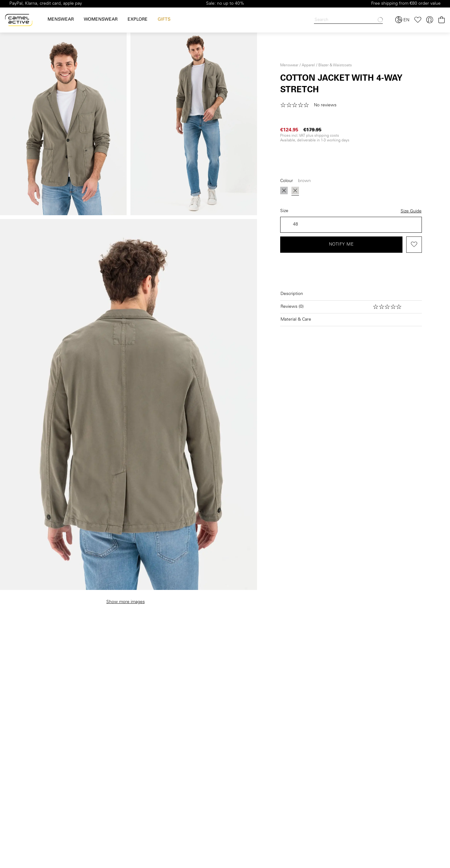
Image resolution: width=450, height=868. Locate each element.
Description (292, 294)
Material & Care (296, 320)
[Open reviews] (351, 307)
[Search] (348, 20)
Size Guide (411, 211)
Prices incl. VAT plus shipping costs (310, 136)
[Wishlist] (418, 20)
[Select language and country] (402, 20)
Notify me (341, 245)
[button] (310, 105)
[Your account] (430, 20)
